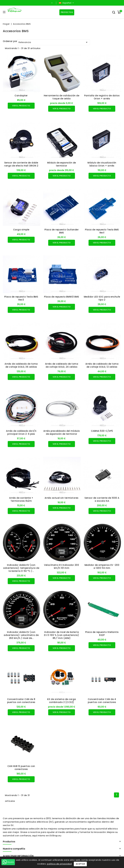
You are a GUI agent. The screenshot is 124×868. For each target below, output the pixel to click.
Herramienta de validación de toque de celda (61, 97)
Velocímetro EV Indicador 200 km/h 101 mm (61, 566)
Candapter (21, 96)
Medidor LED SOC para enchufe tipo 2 (102, 298)
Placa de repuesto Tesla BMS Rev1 (102, 231)
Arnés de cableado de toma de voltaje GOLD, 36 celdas (21, 365)
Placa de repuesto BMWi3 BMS (62, 297)
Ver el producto (21, 106)
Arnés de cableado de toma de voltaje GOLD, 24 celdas (62, 365)
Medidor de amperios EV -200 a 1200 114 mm (102, 566)
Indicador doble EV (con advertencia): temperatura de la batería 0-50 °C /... (21, 568)
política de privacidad (59, 864)
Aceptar (80, 864)
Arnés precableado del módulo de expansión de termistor (62, 432)
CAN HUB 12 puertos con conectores (21, 768)
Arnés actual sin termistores (62, 498)
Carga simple (21, 230)
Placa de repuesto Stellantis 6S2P (102, 634)
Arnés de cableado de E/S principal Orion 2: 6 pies (21, 432)
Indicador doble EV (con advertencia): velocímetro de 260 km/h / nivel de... (21, 635)
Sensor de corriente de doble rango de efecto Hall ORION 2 (21, 164)
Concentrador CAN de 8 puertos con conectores (21, 701)
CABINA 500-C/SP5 (102, 431)
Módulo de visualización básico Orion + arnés (102, 164)
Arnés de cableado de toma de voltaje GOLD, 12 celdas (102, 365)
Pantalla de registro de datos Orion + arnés (102, 97)
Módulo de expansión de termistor (62, 164)
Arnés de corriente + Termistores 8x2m (21, 499)
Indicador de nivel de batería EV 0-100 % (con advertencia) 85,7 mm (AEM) (61, 635)
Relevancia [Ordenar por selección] (53, 42)
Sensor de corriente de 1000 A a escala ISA (102, 499)
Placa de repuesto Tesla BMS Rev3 (21, 298)
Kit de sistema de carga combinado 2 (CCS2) (62, 701)
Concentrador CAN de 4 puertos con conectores (102, 701)
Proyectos (67, 12)
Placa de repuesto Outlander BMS (62, 231)
